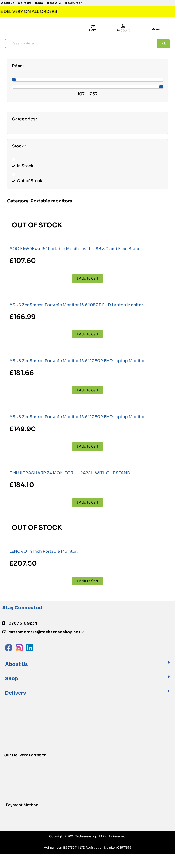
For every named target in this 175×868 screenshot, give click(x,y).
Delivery (16, 693)
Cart (92, 30)
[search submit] (164, 44)
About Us (17, 664)
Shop (12, 679)
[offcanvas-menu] (155, 25)
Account (123, 30)
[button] (87, 665)
